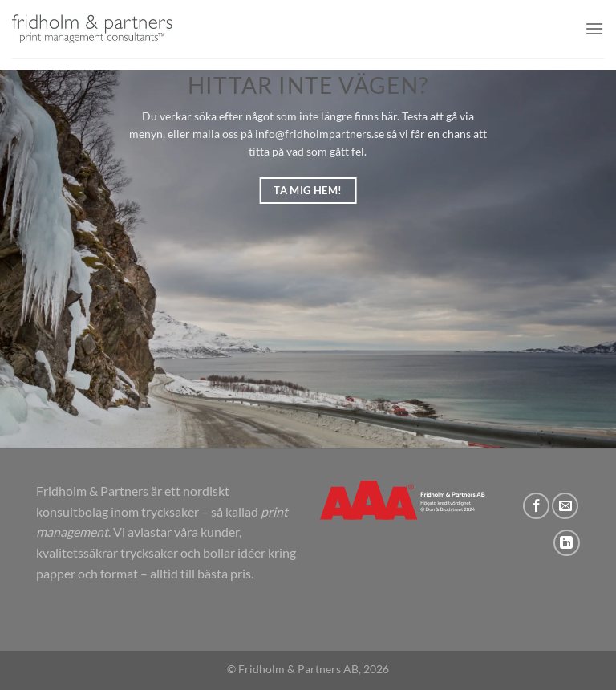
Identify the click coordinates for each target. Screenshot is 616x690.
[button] (594, 28)
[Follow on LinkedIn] (567, 543)
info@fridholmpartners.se (320, 134)
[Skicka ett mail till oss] (565, 506)
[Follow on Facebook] (536, 506)
